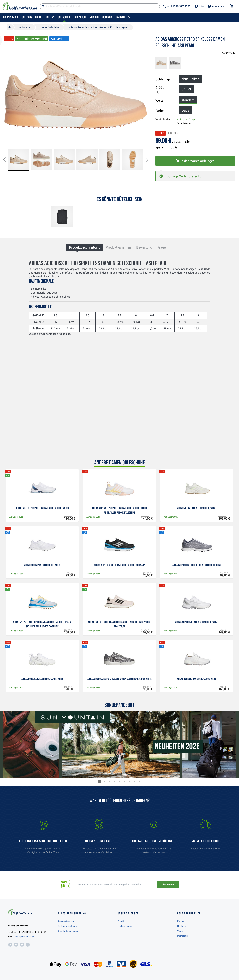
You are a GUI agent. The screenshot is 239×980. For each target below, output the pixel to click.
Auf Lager (187, 120)
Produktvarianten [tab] (118, 247)
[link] (154, 838)
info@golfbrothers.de (24, 937)
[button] (7, 160)
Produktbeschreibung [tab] (85, 247)
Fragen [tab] (162, 247)
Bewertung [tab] (144, 247)
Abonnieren (168, 885)
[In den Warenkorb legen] (195, 161)
